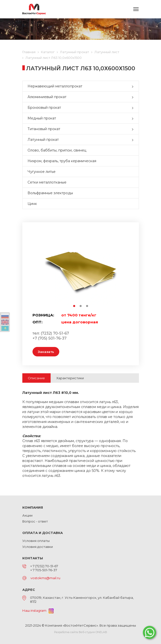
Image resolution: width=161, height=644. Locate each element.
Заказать (46, 352)
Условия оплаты (36, 541)
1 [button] (74, 306)
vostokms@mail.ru (45, 578)
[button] (134, 86)
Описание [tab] (36, 378)
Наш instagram (38, 610)
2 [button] (81, 306)
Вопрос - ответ (35, 521)
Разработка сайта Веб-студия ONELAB (81, 632)
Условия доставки (38, 547)
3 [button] (87, 306)
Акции (27, 515)
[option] (81, 269)
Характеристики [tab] (70, 378)
